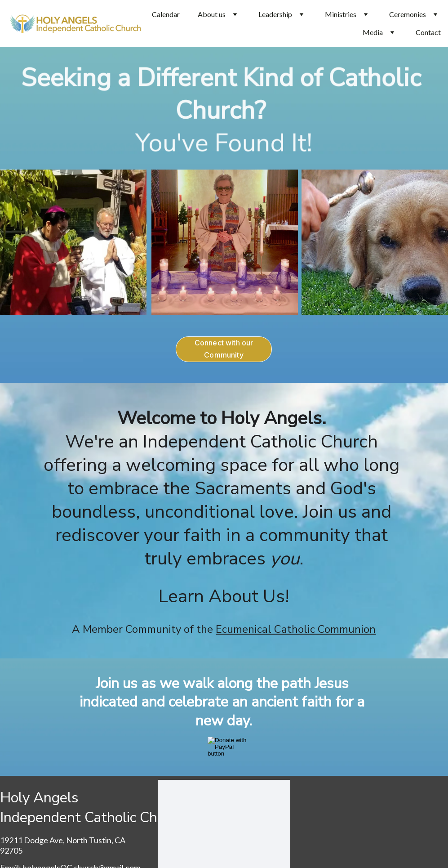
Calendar (166, 14)
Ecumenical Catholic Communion (296, 629)
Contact (428, 32)
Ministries (341, 14)
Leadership (275, 14)
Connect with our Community (224, 349)
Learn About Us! (224, 596)
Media (373, 32)
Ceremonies (408, 14)
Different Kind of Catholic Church (281, 94)
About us (212, 14)
